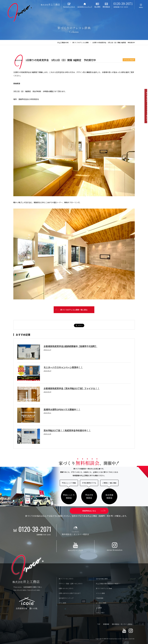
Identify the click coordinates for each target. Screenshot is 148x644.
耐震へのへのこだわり (66, 588)
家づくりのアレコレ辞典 (80, 42)
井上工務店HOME (63, 42)
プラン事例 (62, 603)
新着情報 (106, 624)
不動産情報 (100, 598)
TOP (99, 624)
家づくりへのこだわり (66, 579)
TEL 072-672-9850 (20, 590)
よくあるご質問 (101, 603)
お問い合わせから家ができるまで (70, 593)
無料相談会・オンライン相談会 (122, 624)
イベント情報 (100, 593)
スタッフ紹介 (100, 613)
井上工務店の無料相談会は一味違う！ (108, 584)
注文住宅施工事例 (102, 579)
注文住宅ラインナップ (66, 598)
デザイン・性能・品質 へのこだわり (71, 584)
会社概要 (99, 608)
